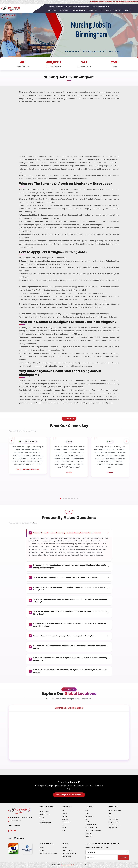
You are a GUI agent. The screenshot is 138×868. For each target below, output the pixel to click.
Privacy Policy (67, 856)
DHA (87, 819)
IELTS (87, 813)
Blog (110, 813)
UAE (64, 831)
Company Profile (44, 811)
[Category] (107, 852)
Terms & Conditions (68, 850)
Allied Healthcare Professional (48, 853)
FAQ (110, 816)
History (42, 817)
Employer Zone (79, 10)
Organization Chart (45, 823)
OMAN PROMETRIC (91, 828)
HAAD (87, 822)
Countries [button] (65, 10)
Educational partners (115, 825)
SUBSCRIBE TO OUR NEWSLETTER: (97, 848)
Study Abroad (105, 10)
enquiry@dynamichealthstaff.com (77, 7)
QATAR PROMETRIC (91, 825)
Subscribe (124, 857)
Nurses (42, 850)
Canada (65, 816)
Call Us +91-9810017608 (100, 7)
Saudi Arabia (66, 822)
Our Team (42, 820)
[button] (59, 498)
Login (127, 10)
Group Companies (114, 822)
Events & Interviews (56, 7)
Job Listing (92, 10)
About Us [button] (52, 10)
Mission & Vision (44, 814)
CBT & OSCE (89, 836)
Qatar (64, 825)
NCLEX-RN (89, 833)
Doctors (42, 848)
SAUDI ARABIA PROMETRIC (94, 831)
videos (116, 819)
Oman (64, 828)
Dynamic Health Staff (67, 865)
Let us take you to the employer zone (69, 795)
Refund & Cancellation (69, 853)
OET (87, 811)
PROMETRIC (89, 816)
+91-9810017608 (16, 821)
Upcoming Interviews (115, 811)
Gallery (111, 819)
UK (63, 811)
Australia (65, 819)
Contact (65, 848)
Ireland (65, 813)
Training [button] (117, 10)
